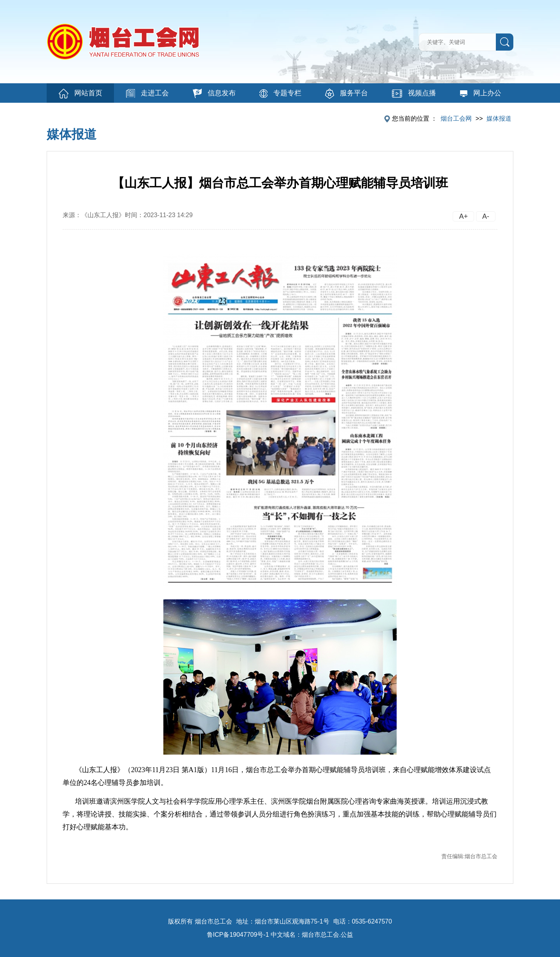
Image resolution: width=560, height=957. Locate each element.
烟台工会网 (456, 119)
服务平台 (346, 94)
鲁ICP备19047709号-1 (238, 935)
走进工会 (147, 93)
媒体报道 (499, 119)
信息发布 (214, 93)
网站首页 (80, 94)
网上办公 (480, 93)
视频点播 (414, 93)
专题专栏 (280, 93)
